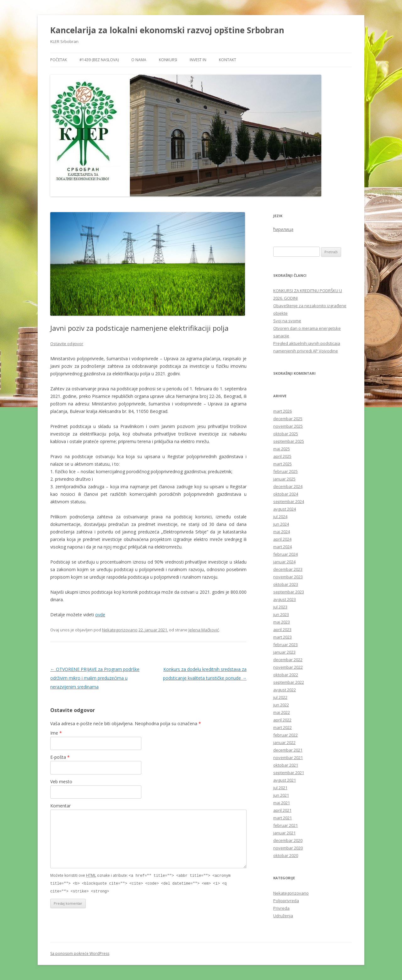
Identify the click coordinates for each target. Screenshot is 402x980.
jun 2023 (281, 614)
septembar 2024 (289, 501)
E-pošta (60, 757)
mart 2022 (282, 727)
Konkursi (168, 60)
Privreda (281, 908)
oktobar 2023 (286, 584)
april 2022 (282, 720)
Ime (56, 733)
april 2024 (282, 539)
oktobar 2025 (286, 434)
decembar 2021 (288, 750)
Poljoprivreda (286, 901)
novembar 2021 (288, 758)
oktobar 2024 (286, 494)
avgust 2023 (285, 599)
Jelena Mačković (204, 630)
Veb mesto (61, 782)
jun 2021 (281, 795)
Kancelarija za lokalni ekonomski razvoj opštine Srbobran (167, 30)
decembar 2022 (288, 660)
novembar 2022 (288, 667)
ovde (100, 615)
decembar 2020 (288, 840)
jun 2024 (281, 524)
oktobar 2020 (286, 855)
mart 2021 (282, 818)
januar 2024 (284, 562)
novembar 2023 (288, 577)
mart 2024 (282, 547)
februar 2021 (285, 825)
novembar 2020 (288, 848)
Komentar (60, 806)
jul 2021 (280, 788)
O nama (139, 60)
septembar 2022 (289, 682)
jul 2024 (280, 517)
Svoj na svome (287, 321)
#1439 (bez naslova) (99, 60)
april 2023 (282, 629)
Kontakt (228, 60)
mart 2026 (282, 411)
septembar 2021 (289, 773)
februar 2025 (285, 471)
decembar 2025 (288, 419)
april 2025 (282, 456)
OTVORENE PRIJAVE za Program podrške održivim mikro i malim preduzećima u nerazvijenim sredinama (95, 678)
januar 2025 (284, 479)
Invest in (198, 60)
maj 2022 (282, 712)
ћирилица (283, 229)
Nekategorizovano (120, 630)
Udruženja (283, 916)
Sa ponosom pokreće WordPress (80, 953)
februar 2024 (285, 554)
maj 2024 (282, 532)
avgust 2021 (285, 780)
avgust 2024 (285, 509)
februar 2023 (285, 645)
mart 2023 (282, 637)
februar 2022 (285, 735)
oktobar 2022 (286, 675)
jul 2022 (280, 697)
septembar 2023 (289, 592)
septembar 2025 (289, 441)
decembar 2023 (288, 569)
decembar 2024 (288, 486)
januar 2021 (284, 833)
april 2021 (282, 810)
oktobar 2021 (286, 765)
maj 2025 (282, 449)
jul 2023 (280, 607)
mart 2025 (282, 464)
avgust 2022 (285, 690)
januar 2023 (284, 652)
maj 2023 (282, 622)
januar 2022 (284, 742)
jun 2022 (281, 705)
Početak (59, 60)
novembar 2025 (288, 426)
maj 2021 (282, 803)
